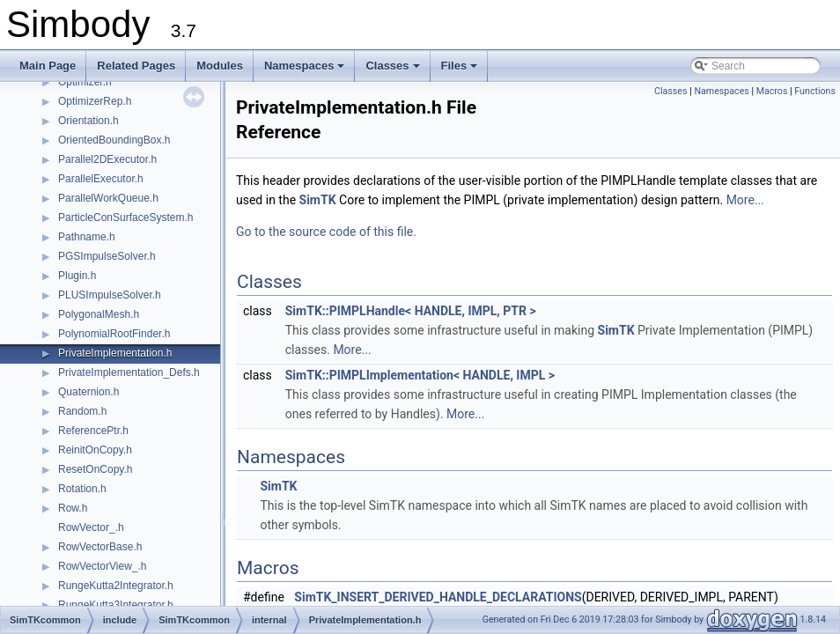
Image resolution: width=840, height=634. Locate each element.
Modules (220, 66)
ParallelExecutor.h (101, 179)
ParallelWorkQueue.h (108, 198)
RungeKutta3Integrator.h (116, 605)
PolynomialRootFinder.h (114, 334)
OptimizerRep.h (95, 101)
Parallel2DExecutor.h (107, 159)
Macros (772, 91)
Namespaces (306, 70)
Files (461, 70)
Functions (815, 91)
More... (745, 200)
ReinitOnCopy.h (95, 450)
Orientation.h (88, 121)
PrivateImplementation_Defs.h (129, 372)
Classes (394, 70)
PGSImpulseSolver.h (107, 256)
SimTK (318, 200)
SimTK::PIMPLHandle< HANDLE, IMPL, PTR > (411, 311)
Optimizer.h (85, 82)
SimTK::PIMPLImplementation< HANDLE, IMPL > (420, 375)
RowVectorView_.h (103, 566)
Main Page (48, 66)
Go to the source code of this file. (326, 232)
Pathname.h (87, 237)
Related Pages (136, 66)
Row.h (73, 508)
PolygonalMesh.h (99, 314)
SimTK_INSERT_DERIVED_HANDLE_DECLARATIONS (438, 597)
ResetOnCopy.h (96, 469)
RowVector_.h (91, 527)
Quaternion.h (88, 392)
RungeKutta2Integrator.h (116, 586)
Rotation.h (82, 489)
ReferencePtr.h (93, 431)
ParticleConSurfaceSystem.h (125, 217)
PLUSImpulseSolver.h (110, 295)
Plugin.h (77, 276)
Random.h (82, 411)
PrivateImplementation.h (115, 353)
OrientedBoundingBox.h (114, 140)
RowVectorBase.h (100, 547)
